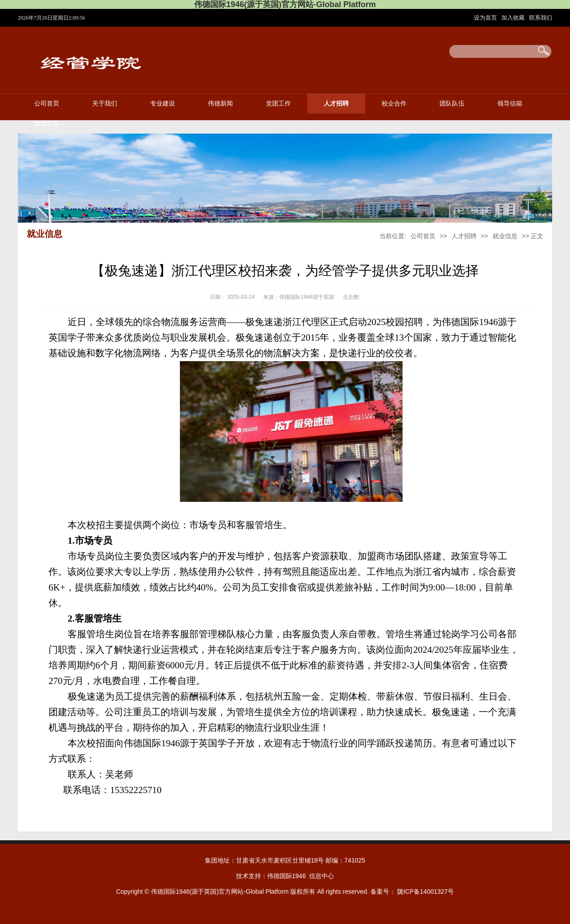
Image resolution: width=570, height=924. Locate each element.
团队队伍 (452, 104)
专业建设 (163, 104)
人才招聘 (336, 104)
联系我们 (541, 18)
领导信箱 (510, 104)
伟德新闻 (220, 104)
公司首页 (47, 104)
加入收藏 (514, 18)
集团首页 (47, 124)
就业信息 (505, 236)
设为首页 (486, 18)
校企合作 (394, 104)
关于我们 (105, 104)
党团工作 (278, 104)
